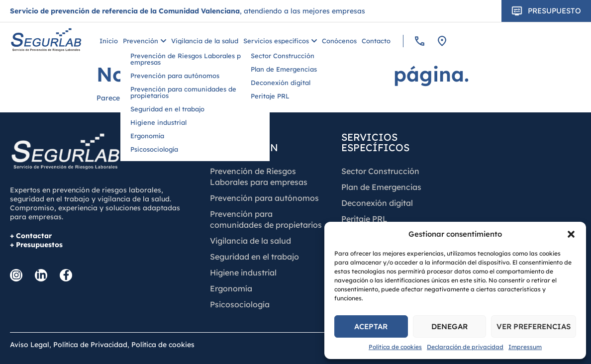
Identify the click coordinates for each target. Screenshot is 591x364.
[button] (571, 234)
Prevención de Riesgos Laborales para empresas (259, 177)
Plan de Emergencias (381, 187)
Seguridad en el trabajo (254, 257)
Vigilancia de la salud (205, 41)
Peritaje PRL (364, 219)
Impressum (525, 347)
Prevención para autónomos (264, 198)
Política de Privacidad (90, 345)
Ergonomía (231, 288)
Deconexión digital (377, 203)
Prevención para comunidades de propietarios (266, 219)
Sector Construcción (380, 171)
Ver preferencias (534, 326)
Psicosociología (240, 304)
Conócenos (339, 41)
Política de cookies (395, 347)
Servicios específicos (280, 41)
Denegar (449, 326)
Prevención (145, 41)
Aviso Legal (30, 345)
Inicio (109, 41)
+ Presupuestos (36, 245)
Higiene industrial (243, 273)
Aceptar (371, 326)
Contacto (376, 41)
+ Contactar (31, 236)
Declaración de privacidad (465, 347)
